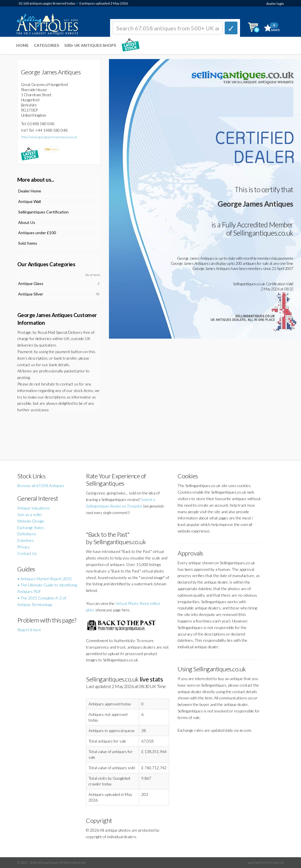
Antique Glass (31, 283)
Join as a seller (30, 514)
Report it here (29, 630)
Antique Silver (31, 294)
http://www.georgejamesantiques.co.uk (49, 137)
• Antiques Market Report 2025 (45, 579)
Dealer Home (30, 191)
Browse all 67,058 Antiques (41, 486)
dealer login (275, 4)
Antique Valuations (33, 508)
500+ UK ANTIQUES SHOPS (90, 45)
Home (22, 45)
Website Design (31, 521)
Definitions (27, 534)
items (51, 149)
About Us (27, 222)
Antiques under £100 (37, 233)
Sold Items (28, 243)
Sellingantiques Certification (43, 212)
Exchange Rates (31, 528)
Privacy (24, 547)
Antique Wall (30, 201)
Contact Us (27, 553)
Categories (46, 45)
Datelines (26, 540)
